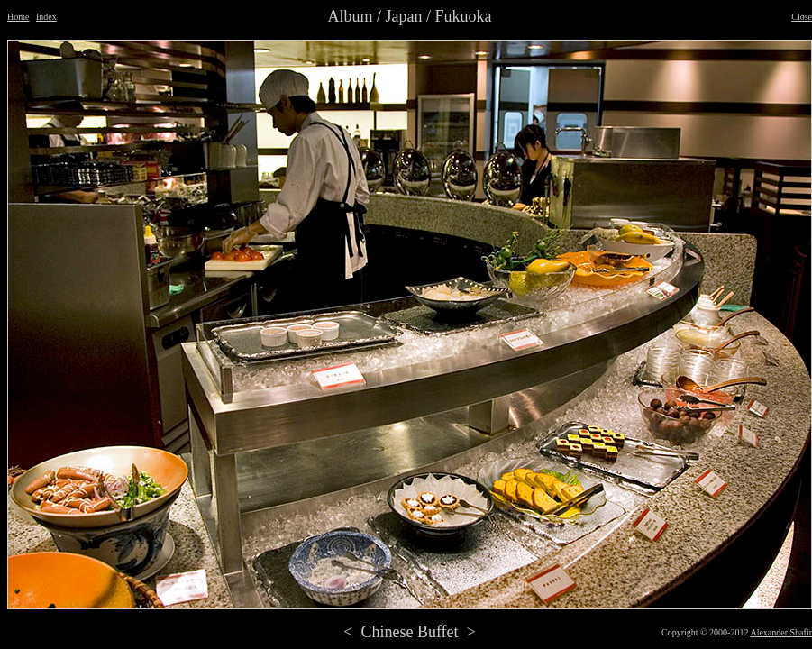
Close (802, 17)
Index (46, 17)
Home (18, 17)
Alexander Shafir (781, 632)
